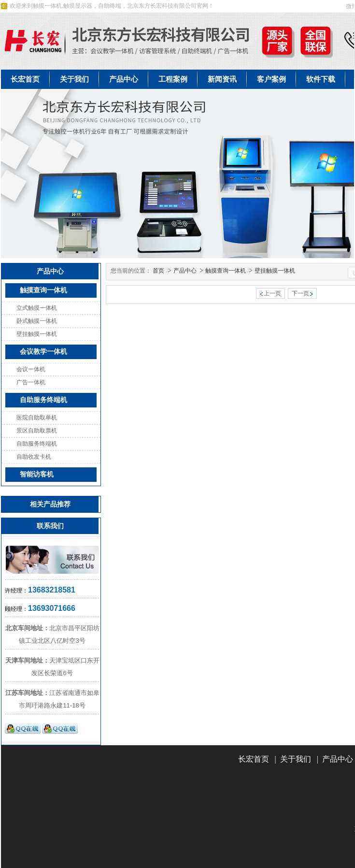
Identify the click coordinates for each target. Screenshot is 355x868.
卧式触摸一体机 (37, 321)
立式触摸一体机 (37, 308)
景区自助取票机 (37, 431)
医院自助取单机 (37, 418)
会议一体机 (31, 369)
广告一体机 (31, 382)
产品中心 (186, 271)
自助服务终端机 (37, 444)
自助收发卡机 (34, 457)
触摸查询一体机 (226, 271)
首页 (158, 271)
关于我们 (296, 759)
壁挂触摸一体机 (37, 334)
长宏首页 (254, 759)
